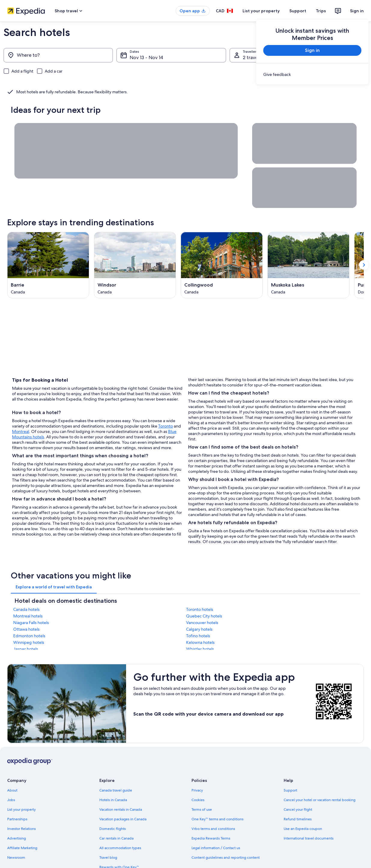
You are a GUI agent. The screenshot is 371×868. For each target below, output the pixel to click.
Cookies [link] (198, 800)
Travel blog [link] (108, 857)
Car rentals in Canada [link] (116, 838)
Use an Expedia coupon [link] (303, 829)
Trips (321, 11)
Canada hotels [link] (26, 609)
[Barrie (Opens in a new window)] (48, 265)
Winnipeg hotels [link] (29, 642)
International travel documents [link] (309, 838)
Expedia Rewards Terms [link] (211, 838)
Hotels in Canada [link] (113, 800)
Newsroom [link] (16, 857)
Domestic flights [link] (113, 829)
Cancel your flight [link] (298, 809)
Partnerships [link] (17, 819)
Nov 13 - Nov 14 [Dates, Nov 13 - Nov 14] (146, 57)
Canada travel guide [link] (116, 790)
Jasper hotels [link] (26, 649)
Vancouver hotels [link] (202, 623)
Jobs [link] (11, 800)
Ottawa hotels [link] (26, 629)
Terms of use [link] (202, 809)
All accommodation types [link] (120, 848)
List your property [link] (21, 809)
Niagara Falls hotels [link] (31, 623)
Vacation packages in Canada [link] (123, 819)
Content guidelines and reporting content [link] (226, 857)
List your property (261, 11)
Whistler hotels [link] (200, 649)
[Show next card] (364, 265)
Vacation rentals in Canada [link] (121, 809)
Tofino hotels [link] (198, 636)
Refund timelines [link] (298, 819)
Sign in (357, 11)
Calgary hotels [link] (199, 629)
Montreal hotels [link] (28, 616)
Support (298, 11)
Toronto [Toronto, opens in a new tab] (166, 426)
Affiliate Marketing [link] (22, 848)
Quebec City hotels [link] (204, 616)
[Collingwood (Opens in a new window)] (222, 265)
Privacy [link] (197, 790)
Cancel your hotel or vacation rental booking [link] (320, 800)
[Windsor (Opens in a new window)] (135, 265)
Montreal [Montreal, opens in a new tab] (21, 431)
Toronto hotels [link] (200, 609)
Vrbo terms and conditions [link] (213, 829)
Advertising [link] (17, 838)
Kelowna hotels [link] (200, 642)
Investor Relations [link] (21, 829)
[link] (312, 74)
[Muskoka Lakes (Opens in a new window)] (308, 265)
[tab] (54, 587)
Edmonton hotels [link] (29, 636)
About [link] (12, 790)
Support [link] (290, 790)
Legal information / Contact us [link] (216, 848)
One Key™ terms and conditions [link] (217, 819)
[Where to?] (58, 55)
